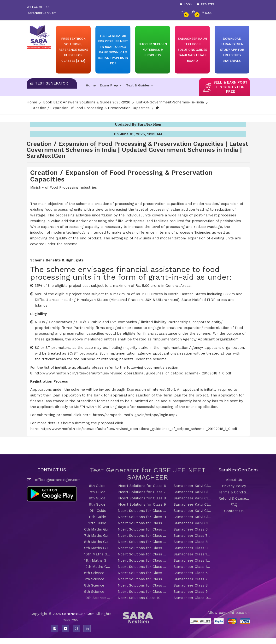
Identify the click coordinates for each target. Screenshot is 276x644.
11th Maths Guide (97, 560)
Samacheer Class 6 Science (192, 573)
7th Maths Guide (97, 536)
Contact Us (234, 511)
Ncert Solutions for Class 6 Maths (142, 529)
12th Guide (97, 523)
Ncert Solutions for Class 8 (142, 498)
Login (186, 4)
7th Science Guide (97, 579)
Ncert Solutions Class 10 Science (142, 598)
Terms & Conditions (234, 492)
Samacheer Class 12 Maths (192, 567)
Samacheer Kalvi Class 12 (192, 523)
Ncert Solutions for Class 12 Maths (142, 567)
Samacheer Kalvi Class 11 (192, 517)
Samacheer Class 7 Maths (192, 536)
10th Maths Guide (97, 554)
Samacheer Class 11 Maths (192, 560)
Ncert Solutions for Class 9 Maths (142, 548)
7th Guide (97, 492)
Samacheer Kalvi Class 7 (192, 492)
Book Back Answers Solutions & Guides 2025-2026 (87, 102)
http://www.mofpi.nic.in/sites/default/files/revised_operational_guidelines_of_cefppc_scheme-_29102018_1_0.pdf (133, 373)
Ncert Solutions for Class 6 (142, 486)
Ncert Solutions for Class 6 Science (142, 573)
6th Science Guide (97, 573)
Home (91, 85)
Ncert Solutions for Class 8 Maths (142, 542)
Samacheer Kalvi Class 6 (192, 486)
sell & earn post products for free (230, 87)
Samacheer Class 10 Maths (192, 554)
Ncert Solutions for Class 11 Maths (142, 560)
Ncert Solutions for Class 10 (142, 511)
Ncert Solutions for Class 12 (142, 523)
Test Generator (51, 83)
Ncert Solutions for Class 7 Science (142, 579)
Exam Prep (111, 85)
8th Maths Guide (97, 542)
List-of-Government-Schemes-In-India (170, 102)
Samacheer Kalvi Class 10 (192, 511)
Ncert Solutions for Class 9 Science (142, 592)
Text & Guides (140, 85)
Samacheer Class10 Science (192, 598)
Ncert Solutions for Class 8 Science (142, 585)
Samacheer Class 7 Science (192, 579)
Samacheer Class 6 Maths (192, 529)
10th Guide (97, 511)
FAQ (234, 505)
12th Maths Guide (97, 567)
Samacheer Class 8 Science (192, 585)
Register (206, 4)
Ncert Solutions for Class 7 (142, 492)
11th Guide (97, 517)
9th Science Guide (97, 592)
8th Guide (97, 498)
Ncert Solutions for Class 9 (142, 504)
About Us (234, 480)
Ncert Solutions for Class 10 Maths (142, 554)
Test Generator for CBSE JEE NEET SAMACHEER (148, 474)
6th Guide (97, 486)
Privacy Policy (234, 486)
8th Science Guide (97, 585)
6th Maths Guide (97, 529)
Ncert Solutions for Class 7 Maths (142, 536)
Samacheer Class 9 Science (192, 592)
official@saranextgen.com (58, 480)
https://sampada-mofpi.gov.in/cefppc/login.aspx (135, 415)
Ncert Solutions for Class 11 (142, 517)
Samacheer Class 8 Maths (192, 542)
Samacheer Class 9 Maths (192, 548)
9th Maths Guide (97, 548)
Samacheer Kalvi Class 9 (192, 504)
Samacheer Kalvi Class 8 (192, 498)
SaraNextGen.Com (79, 614)
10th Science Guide (97, 598)
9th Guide (97, 504)
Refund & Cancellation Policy (234, 498)
